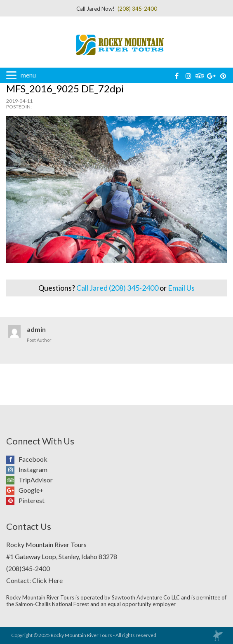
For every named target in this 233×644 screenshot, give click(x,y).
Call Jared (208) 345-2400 (117, 288)
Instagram (12, 470)
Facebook (12, 459)
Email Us (181, 288)
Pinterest (12, 501)
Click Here (47, 580)
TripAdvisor (12, 480)
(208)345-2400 (28, 568)
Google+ (12, 490)
